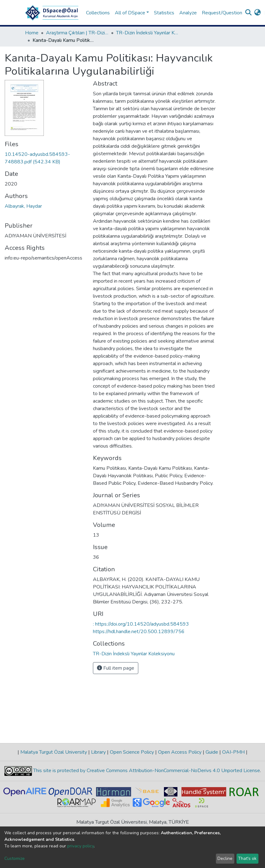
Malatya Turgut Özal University (54, 752)
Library (98, 752)
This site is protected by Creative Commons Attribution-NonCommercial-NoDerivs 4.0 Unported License (146, 771)
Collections (98, 13)
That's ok (247, 858)
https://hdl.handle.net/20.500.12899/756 (139, 632)
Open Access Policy (180, 752)
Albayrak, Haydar (23, 206)
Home (32, 33)
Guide (212, 752)
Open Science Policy (132, 752)
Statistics (164, 13)
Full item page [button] (116, 668)
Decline (225, 858)
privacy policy (81, 846)
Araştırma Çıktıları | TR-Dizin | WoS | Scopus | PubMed (77, 33)
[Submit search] (249, 13)
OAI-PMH (233, 752)
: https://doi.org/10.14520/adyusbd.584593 (141, 624)
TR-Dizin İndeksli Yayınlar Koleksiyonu (147, 33)
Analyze (188, 13)
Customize (15, 858)
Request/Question (222, 13)
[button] (258, 13)
